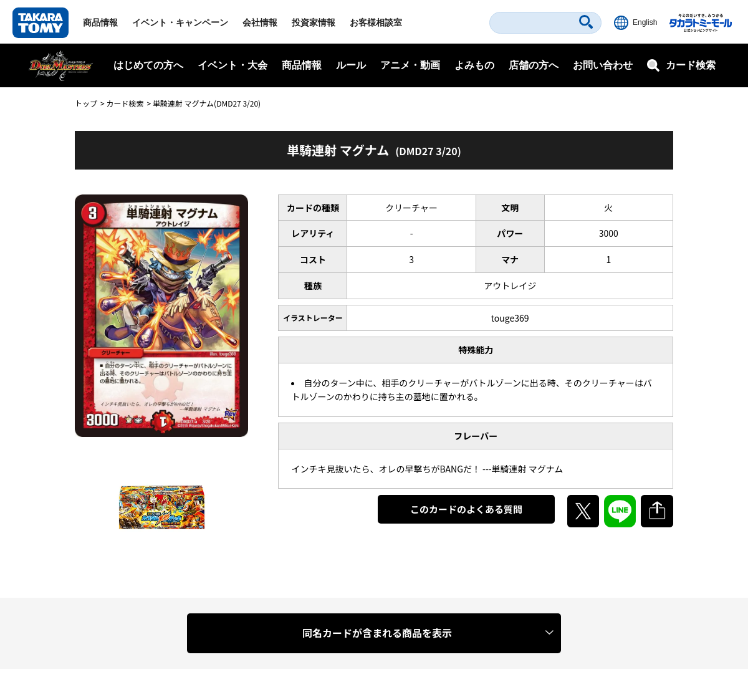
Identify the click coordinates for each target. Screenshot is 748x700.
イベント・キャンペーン (180, 22)
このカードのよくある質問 (466, 509)
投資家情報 (314, 22)
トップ (86, 103)
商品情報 (100, 22)
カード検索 (125, 103)
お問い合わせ (603, 65)
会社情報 (260, 22)
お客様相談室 (376, 22)
